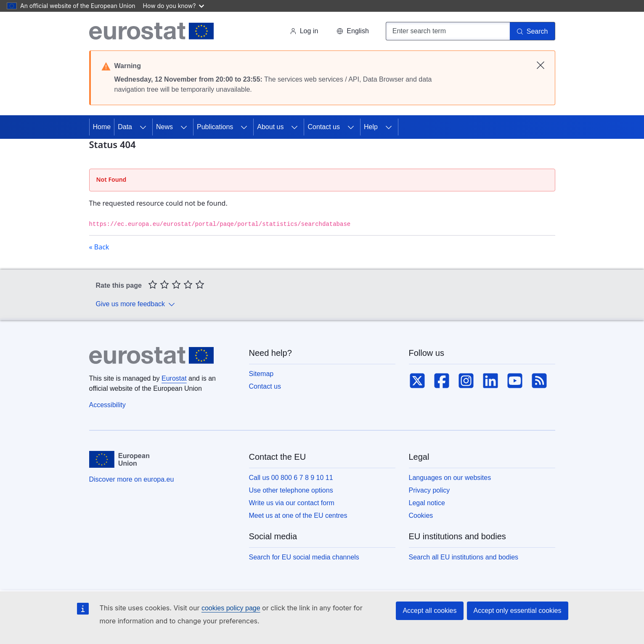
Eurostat (174, 378)
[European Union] (119, 459)
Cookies (421, 515)
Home (102, 127)
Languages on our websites (450, 478)
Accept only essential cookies (518, 611)
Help (371, 127)
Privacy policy (429, 490)
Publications (215, 127)
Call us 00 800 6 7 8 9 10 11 (291, 478)
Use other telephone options (291, 490)
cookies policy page (231, 608)
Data (125, 127)
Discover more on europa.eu (132, 479)
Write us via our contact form (292, 503)
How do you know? (174, 6)
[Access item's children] (143, 127)
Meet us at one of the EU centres (298, 515)
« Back (99, 247)
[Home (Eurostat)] (152, 31)
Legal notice (427, 503)
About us (270, 127)
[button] (352, 31)
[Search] (533, 31)
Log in (304, 31)
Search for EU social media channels (304, 557)
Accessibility (107, 405)
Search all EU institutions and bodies (464, 557)
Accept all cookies (429, 611)
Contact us (323, 127)
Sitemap (261, 374)
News (164, 127)
